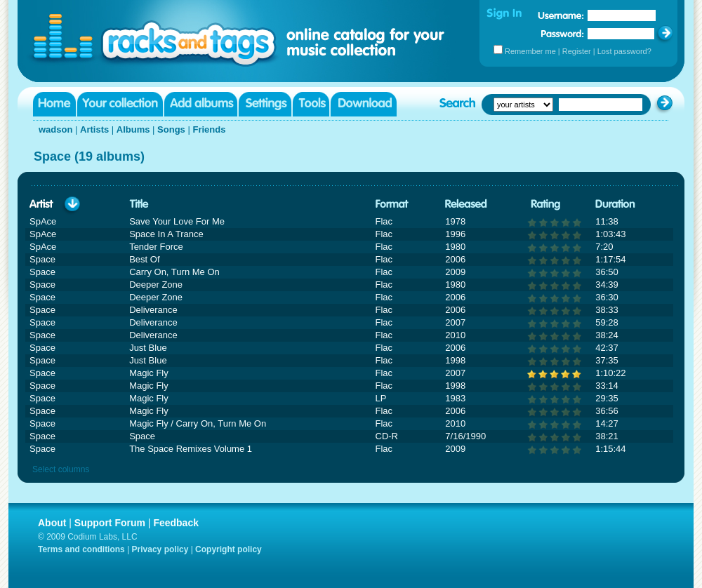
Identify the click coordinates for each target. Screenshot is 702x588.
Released (466, 205)
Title (139, 205)
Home (54, 104)
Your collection (120, 104)
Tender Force (156, 247)
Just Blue (148, 348)
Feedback (176, 523)
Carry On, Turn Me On (174, 272)
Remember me (530, 51)
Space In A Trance (166, 234)
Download (364, 104)
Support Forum (110, 523)
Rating (545, 205)
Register (577, 51)
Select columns (61, 469)
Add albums (201, 104)
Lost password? (624, 51)
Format (392, 205)
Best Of (144, 259)
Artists (94, 129)
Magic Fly (149, 373)
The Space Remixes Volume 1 (191, 449)
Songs (171, 129)
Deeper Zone (156, 285)
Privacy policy (160, 549)
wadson (55, 129)
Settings (265, 104)
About (52, 523)
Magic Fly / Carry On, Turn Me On (198, 423)
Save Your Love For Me (177, 221)
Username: (561, 15)
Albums (133, 129)
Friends (209, 129)
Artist (41, 205)
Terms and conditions (81, 549)
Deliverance (153, 310)
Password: (563, 33)
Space (142, 436)
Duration (615, 205)
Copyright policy (229, 549)
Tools (311, 104)
